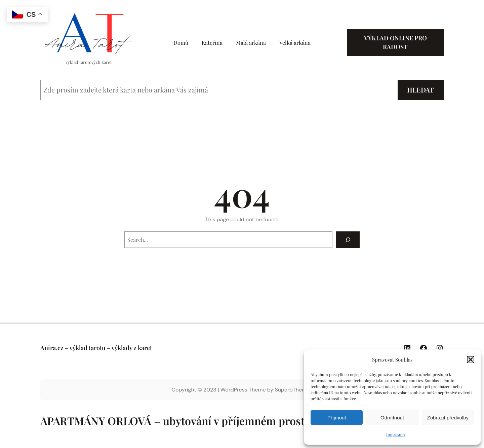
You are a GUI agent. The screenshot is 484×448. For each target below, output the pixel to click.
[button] (471, 360)
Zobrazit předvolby (448, 418)
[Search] (348, 240)
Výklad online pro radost (395, 42)
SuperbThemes (293, 390)
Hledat (420, 90)
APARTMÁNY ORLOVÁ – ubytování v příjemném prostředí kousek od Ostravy (229, 421)
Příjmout (337, 418)
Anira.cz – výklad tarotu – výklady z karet (96, 348)
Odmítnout (392, 418)
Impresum (396, 435)
